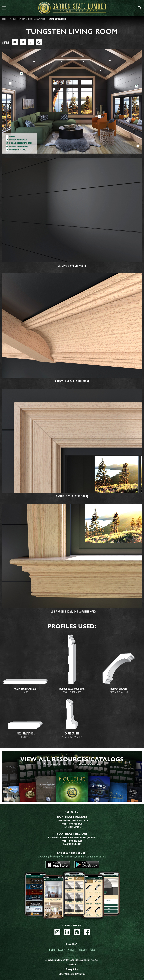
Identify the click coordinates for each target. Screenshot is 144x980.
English (52, 950)
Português (83, 950)
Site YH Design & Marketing (72, 974)
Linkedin (67, 932)
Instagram (57, 932)
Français (72, 950)
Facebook (87, 932)
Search (139, 8)
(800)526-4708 (75, 824)
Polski (93, 950)
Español (62, 950)
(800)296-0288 (75, 841)
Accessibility (72, 964)
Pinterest (77, 932)
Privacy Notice (72, 969)
